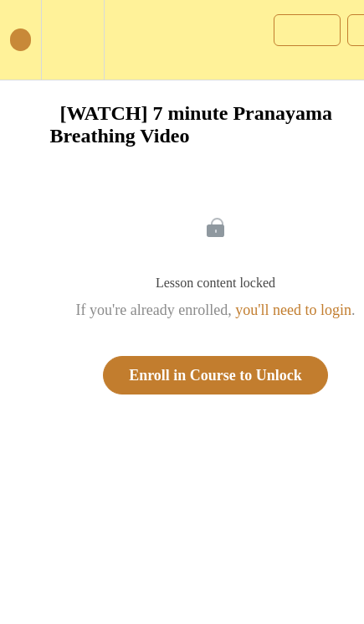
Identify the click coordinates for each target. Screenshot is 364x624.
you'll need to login (293, 310)
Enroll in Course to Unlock (215, 375)
